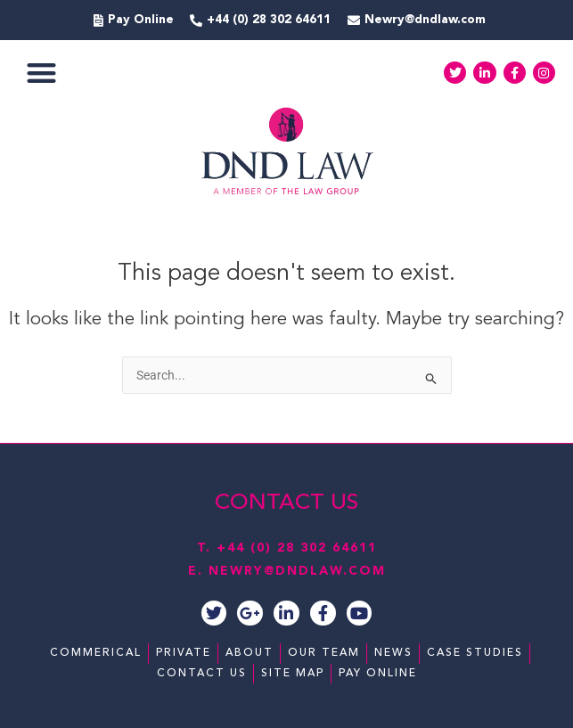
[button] (41, 73)
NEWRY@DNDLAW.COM (297, 571)
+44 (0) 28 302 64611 (297, 548)
